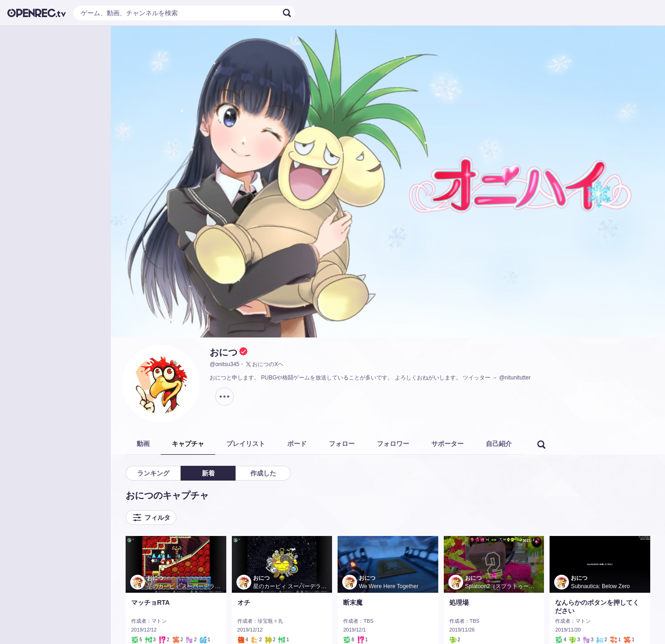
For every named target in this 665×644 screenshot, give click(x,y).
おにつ (224, 352)
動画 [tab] (143, 444)
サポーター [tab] (447, 444)
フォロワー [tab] (393, 444)
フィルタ (151, 518)
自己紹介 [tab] (499, 444)
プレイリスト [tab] (246, 444)
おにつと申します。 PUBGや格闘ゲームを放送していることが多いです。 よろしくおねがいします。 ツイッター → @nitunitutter (370, 378)
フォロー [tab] (342, 444)
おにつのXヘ (264, 364)
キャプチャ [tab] (188, 444)
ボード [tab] (297, 444)
